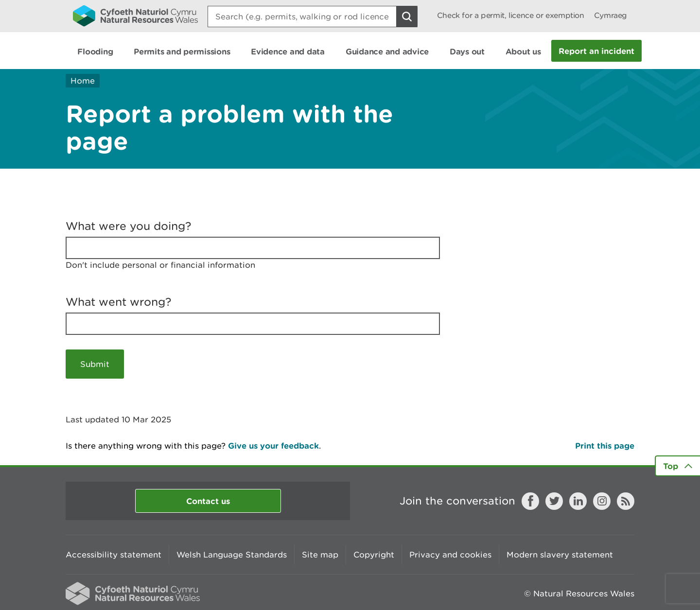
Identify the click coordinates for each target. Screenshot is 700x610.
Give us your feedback (273, 445)
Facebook (530, 501)
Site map (320, 555)
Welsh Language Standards (232, 555)
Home (83, 81)
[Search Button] (407, 17)
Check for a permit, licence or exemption (511, 15)
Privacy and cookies (450, 555)
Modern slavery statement (560, 555)
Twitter (554, 501)
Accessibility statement (114, 555)
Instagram (602, 501)
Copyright (374, 555)
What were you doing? (129, 226)
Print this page (605, 445)
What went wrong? (119, 302)
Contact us (208, 501)
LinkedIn (578, 501)
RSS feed (626, 501)
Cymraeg (611, 15)
